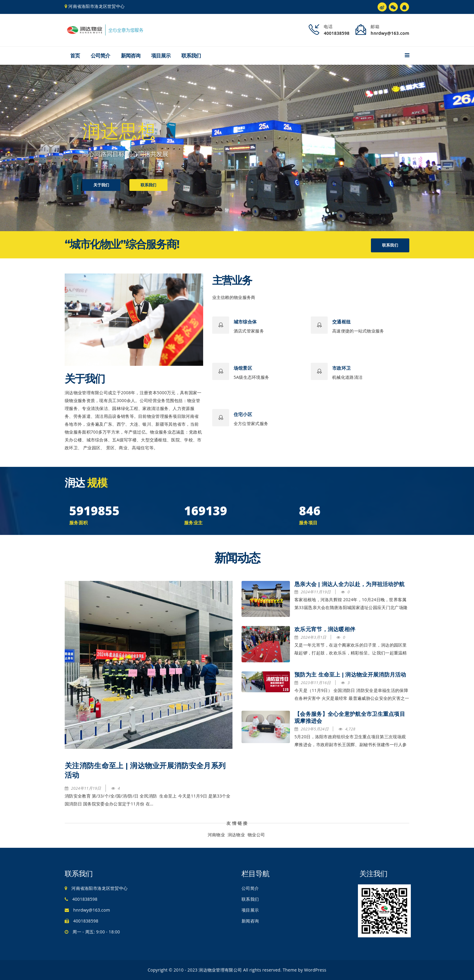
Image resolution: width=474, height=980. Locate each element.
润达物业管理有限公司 (220, 970)
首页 (75, 56)
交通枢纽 (341, 322)
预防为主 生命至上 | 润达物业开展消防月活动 (350, 675)
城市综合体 (245, 322)
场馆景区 (243, 368)
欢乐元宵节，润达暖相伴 (325, 629)
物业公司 (256, 835)
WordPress (315, 970)
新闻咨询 (131, 56)
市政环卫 (341, 368)
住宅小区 (243, 414)
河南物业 (216, 835)
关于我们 (101, 186)
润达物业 (236, 835)
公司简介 (100, 56)
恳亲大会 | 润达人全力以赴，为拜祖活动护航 (349, 584)
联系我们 (191, 56)
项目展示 (161, 56)
